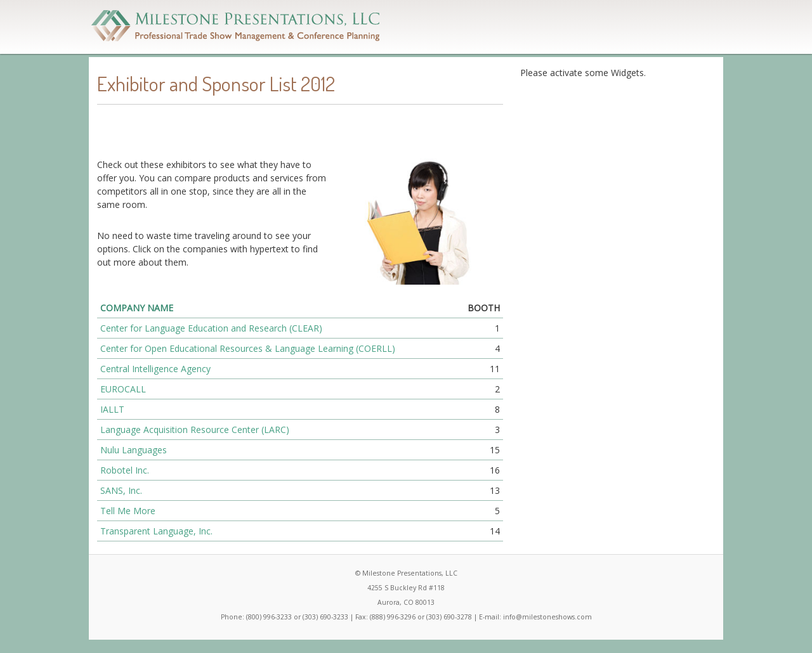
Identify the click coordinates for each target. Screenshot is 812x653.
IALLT (112, 409)
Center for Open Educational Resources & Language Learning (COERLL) (248, 348)
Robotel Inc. (125, 470)
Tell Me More (128, 511)
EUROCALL (123, 389)
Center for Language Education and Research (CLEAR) (211, 328)
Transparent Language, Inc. (156, 531)
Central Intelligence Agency (155, 369)
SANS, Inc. (121, 490)
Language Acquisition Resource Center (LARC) (195, 430)
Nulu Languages (134, 450)
